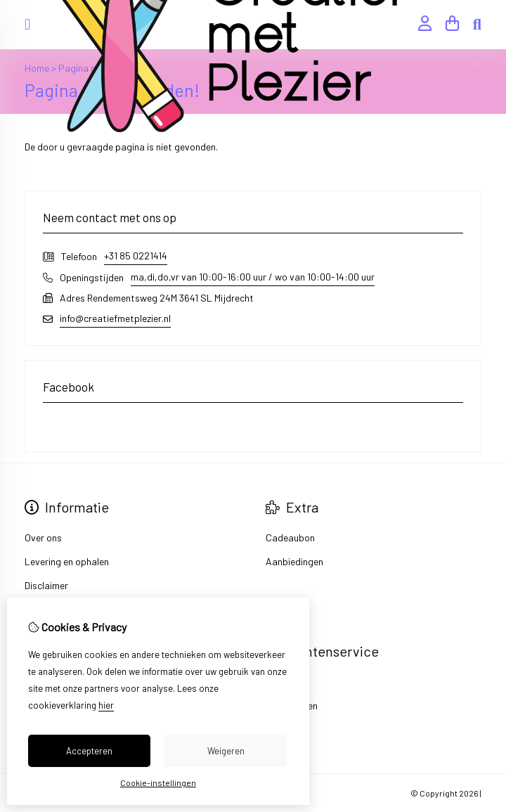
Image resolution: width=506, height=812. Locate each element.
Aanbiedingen (294, 561)
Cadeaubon (290, 537)
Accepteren (89, 751)
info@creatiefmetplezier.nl (115, 318)
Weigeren (226, 751)
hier (106, 705)
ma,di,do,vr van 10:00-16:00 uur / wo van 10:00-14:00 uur (253, 277)
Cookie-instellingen (158, 782)
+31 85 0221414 (136, 256)
